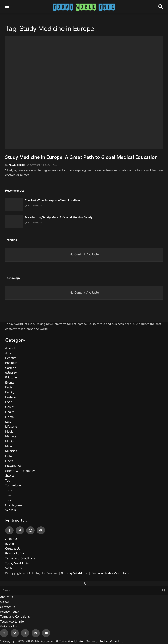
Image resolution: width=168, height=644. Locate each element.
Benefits (11, 358)
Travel (9, 500)
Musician (11, 451)
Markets (11, 436)
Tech (8, 481)
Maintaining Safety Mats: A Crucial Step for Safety (59, 217)
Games (10, 407)
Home (9, 417)
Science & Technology (20, 471)
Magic (9, 432)
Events (10, 383)
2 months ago (35, 206)
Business (11, 363)
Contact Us (13, 549)
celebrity (11, 373)
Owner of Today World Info (110, 573)
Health (10, 412)
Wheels (10, 510)
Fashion (11, 397)
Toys (8, 495)
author (10, 544)
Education (12, 377)
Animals (11, 348)
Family (10, 392)
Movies (10, 441)
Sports (10, 476)
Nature (10, 456)
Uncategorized (15, 505)
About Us (12, 539)
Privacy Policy (15, 553)
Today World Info (17, 563)
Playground (13, 466)
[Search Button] (164, 590)
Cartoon (11, 368)
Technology (13, 485)
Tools (9, 490)
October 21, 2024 (39, 165)
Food (9, 402)
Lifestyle (11, 427)
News (9, 461)
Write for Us (14, 568)
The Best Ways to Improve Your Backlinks (53, 200)
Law (8, 422)
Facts (9, 387)
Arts (8, 353)
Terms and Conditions (20, 558)
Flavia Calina (17, 165)
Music (9, 446)
